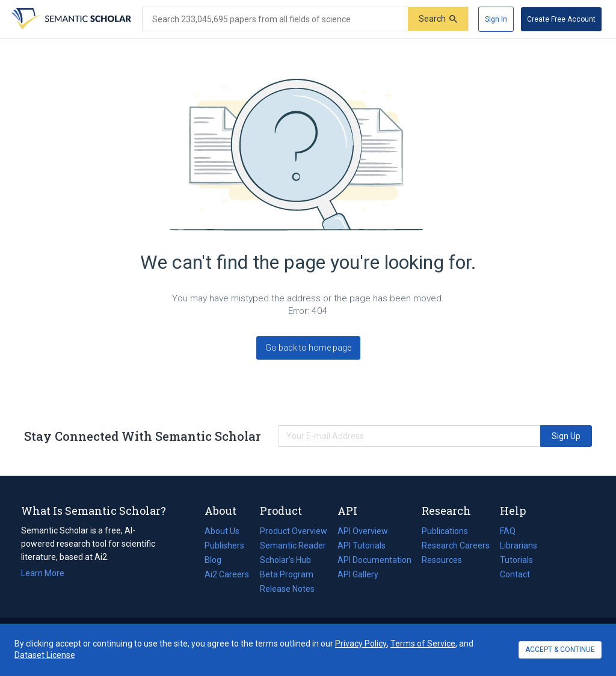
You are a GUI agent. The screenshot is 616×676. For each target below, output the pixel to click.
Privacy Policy (361, 644)
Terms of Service (423, 644)
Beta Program (287, 574)
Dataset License (45, 655)
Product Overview (294, 531)
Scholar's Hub (285, 560)
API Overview (363, 531)
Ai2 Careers (227, 574)
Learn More (43, 573)
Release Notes (287, 589)
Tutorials (516, 560)
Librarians (519, 545)
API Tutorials (362, 545)
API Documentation (374, 560)
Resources (442, 560)
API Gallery (358, 574)
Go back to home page (308, 348)
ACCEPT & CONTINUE (560, 650)
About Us (222, 531)
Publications (445, 531)
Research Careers (456, 545)
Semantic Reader (293, 545)
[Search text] (275, 19)
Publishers (224, 545)
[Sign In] (496, 19)
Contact (515, 574)
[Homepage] (70, 19)
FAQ (508, 531)
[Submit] (438, 19)
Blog (218, 560)
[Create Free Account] (561, 19)
